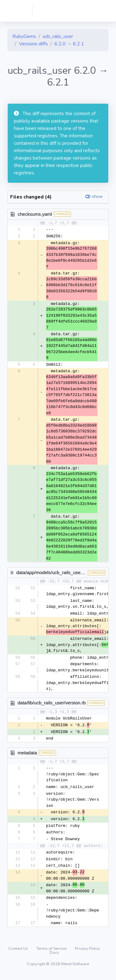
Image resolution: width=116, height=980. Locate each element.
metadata (27, 755)
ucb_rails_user (58, 36)
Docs (54, 957)
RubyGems (24, 36)
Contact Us (19, 953)
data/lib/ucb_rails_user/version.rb (52, 704)
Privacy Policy (88, 953)
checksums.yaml (35, 214)
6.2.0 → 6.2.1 (69, 44)
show (97, 196)
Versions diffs (33, 44)
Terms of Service (52, 953)
